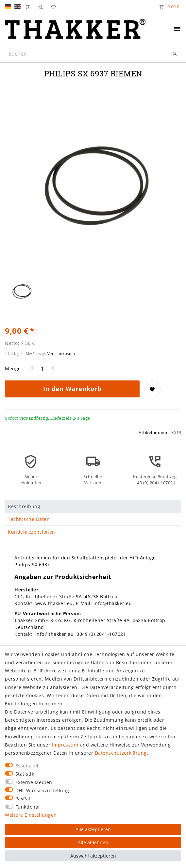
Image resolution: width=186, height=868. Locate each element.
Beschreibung (24, 506)
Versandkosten (60, 354)
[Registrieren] (41, 7)
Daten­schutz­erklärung (121, 753)
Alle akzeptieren (93, 829)
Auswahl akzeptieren (93, 856)
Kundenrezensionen (32, 532)
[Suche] (175, 54)
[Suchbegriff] (93, 54)
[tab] (93, 506)
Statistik (25, 774)
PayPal (23, 799)
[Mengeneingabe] (42, 368)
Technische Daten (29, 519)
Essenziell (27, 766)
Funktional (28, 807)
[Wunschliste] (52, 7)
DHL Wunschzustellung (42, 790)
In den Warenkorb (72, 389)
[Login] (28, 7)
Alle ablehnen (93, 842)
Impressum (65, 745)
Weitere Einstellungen (31, 815)
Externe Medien (34, 782)
